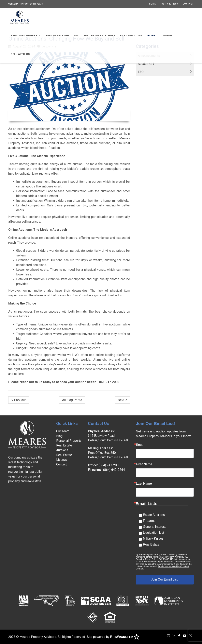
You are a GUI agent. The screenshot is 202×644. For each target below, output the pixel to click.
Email (140, 445)
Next (122, 400)
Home (152, 4)
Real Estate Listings (99, 35)
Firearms (149, 521)
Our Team (63, 431)
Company (167, 35)
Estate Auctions (154, 515)
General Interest (154, 527)
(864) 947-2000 (169, 4)
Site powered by (113, 637)
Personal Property (26, 35)
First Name (144, 464)
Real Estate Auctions (62, 35)
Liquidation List (154, 533)
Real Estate (151, 544)
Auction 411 (146, 64)
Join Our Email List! (165, 579)
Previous (19, 400)
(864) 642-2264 (114, 470)
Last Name (144, 484)
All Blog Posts (72, 400)
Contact (188, 4)
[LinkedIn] (174, 636)
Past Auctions (131, 35)
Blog (151, 35)
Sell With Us (20, 54)
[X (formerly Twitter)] (191, 636)
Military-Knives (153, 539)
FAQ (141, 72)
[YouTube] (185, 636)
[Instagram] (168, 636)
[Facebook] (179, 636)
